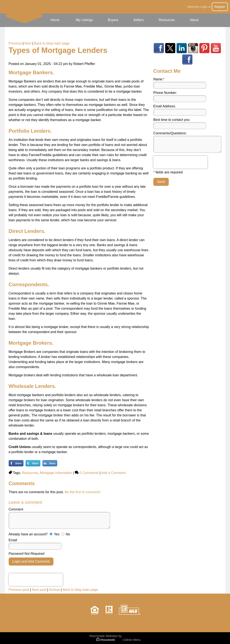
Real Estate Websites (104, 636)
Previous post (19, 590)
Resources (30, 473)
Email (13, 540)
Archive (54, 590)
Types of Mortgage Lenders (58, 50)
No (68, 534)
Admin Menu (132, 640)
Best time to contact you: (172, 120)
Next (28, 43)
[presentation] (36, 580)
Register (220, 7)
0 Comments (89, 473)
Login (204, 7)
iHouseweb (106, 640)
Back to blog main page (52, 43)
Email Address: (165, 106)
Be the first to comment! (82, 492)
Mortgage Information (56, 473)
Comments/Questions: (170, 133)
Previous (15, 43)
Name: (159, 79)
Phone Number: (165, 93)
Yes (57, 534)
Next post (39, 590)
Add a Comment (113, 473)
